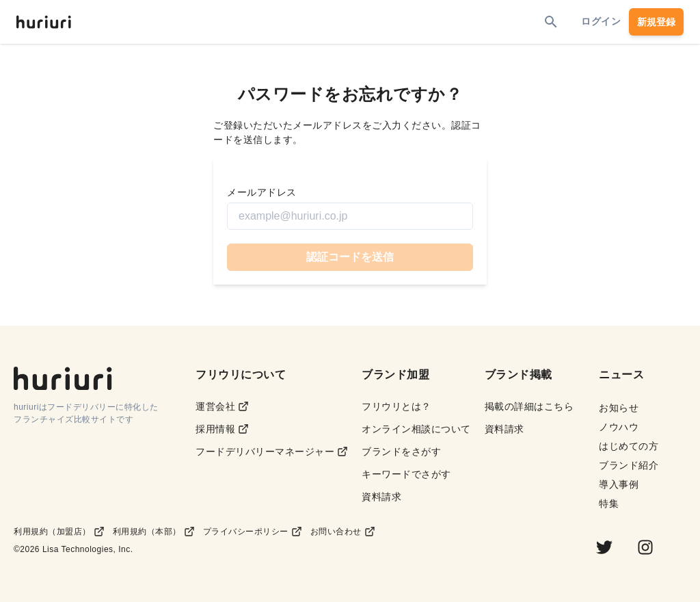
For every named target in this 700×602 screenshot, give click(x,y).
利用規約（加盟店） (59, 532)
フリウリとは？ (396, 406)
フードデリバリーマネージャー (272, 452)
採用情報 (222, 429)
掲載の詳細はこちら (529, 406)
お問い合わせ (343, 532)
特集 (609, 503)
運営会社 (222, 407)
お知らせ (619, 408)
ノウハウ (619, 427)
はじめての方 (629, 446)
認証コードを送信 (350, 257)
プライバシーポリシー (253, 532)
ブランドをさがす (401, 451)
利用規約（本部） (154, 532)
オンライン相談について (416, 429)
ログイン (601, 21)
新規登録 (656, 22)
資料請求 (381, 497)
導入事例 (619, 484)
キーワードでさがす (406, 474)
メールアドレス (262, 192)
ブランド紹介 (629, 465)
